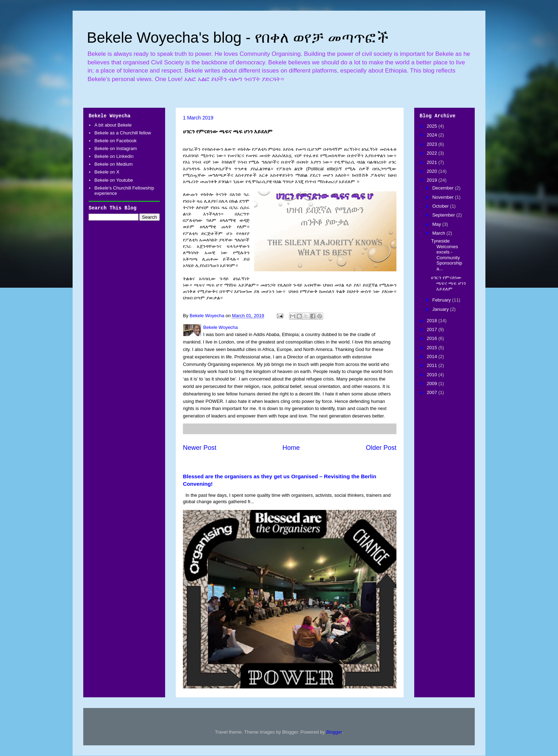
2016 (433, 338)
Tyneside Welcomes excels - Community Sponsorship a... (446, 255)
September (444, 215)
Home (291, 448)
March (439, 233)
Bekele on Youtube (114, 180)
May (437, 224)
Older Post (381, 448)
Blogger (334, 732)
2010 (433, 375)
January (441, 309)
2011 (433, 365)
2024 (433, 135)
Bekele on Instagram (115, 148)
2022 (433, 153)
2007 (433, 392)
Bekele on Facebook (115, 141)
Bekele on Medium (114, 164)
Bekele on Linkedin (114, 156)
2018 (433, 321)
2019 (433, 180)
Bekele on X (107, 172)
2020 (433, 171)
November (444, 197)
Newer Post (200, 448)
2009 (433, 384)
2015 (433, 348)
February (442, 300)
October (441, 206)
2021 (433, 162)
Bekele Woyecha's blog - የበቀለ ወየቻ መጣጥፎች (238, 38)
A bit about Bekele (113, 125)
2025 (433, 126)
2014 (433, 356)
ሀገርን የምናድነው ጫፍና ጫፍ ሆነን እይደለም (448, 283)
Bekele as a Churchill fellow (123, 133)
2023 (433, 144)
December (444, 188)
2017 (433, 329)
